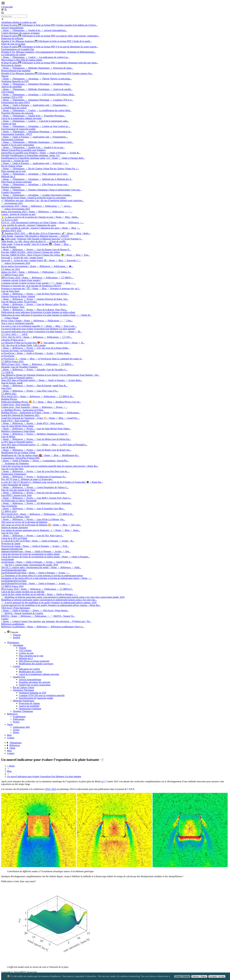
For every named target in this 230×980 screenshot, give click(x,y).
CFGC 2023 (51, 789)
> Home (11, 766)
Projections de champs (29, 703)
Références (12, 714)
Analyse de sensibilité (29, 706)
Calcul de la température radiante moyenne (39, 674)
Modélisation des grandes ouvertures (36, 664)
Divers (16, 732)
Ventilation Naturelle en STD (32, 693)
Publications (19, 719)
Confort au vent (26, 653)
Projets (16, 722)
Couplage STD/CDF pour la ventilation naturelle (42, 695)
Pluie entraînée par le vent (31, 656)
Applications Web (21, 727)
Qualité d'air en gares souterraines (35, 685)
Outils (10, 724)
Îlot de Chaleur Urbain (23, 687)
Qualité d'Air (19, 677)
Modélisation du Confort (30, 672)
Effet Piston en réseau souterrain (34, 661)
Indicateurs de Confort (29, 669)
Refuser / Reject (199, 976)
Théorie (22, 648)
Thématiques (13, 642)
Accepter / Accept (217, 976)
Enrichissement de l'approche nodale (36, 698)
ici (103, 781)
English (17, 637)
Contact (11, 738)
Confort (17, 666)
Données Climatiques (23, 711)
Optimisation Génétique (30, 709)
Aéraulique (18, 645)
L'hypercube (7, 7)
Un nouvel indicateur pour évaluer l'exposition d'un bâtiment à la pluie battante (44, 776)
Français (17, 635)
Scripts (16, 730)
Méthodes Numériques (24, 701)
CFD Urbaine (25, 650)
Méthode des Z (26, 658)
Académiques (19, 717)
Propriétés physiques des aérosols (35, 682)
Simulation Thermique (23, 690)
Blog (9, 735)
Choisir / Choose (182, 976)
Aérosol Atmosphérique (30, 680)
